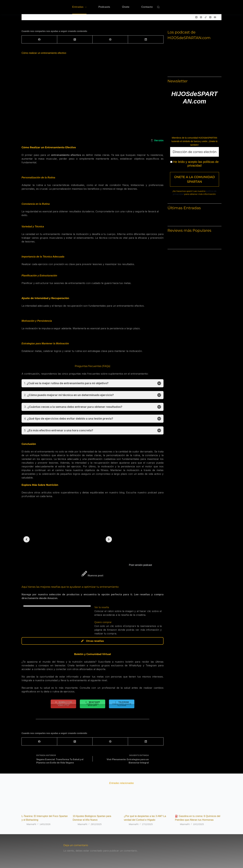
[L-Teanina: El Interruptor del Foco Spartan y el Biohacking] (45, 798)
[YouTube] (196, 17)
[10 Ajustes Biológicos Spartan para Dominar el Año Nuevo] (96, 798)
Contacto (147, 7)
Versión (159, 140)
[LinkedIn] (146, 39)
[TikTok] (206, 17)
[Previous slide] (27, 539)
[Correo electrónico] (215, 17)
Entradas (80, 7)
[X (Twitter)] (75, 39)
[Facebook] (39, 39)
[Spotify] (201, 17)
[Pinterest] (110, 39)
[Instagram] (210, 17)
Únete (126, 7)
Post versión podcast (140, 565)
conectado (96, 851)
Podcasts (104, 7)
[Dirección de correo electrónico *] (194, 152)
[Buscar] (158, 7)
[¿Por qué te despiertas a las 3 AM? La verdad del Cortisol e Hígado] (147, 798)
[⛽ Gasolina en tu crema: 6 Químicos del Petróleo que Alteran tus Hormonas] (198, 798)
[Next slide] (109, 539)
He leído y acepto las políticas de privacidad (194, 164)
